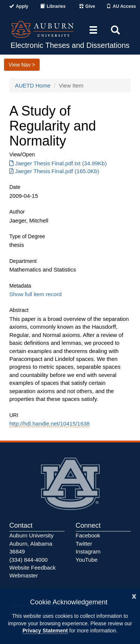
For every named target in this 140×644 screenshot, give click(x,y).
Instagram (88, 551)
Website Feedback (32, 568)
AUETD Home (33, 85)
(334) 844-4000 (29, 560)
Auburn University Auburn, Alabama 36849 (31, 543)
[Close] (134, 596)
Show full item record (35, 294)
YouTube (87, 560)
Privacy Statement (45, 631)
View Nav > (22, 65)
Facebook (88, 535)
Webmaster (24, 575)
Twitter (84, 544)
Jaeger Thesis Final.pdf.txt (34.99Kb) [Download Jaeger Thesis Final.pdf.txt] (58, 163)
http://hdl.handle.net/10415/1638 (49, 424)
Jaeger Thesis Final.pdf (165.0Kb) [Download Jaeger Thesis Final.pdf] (54, 171)
